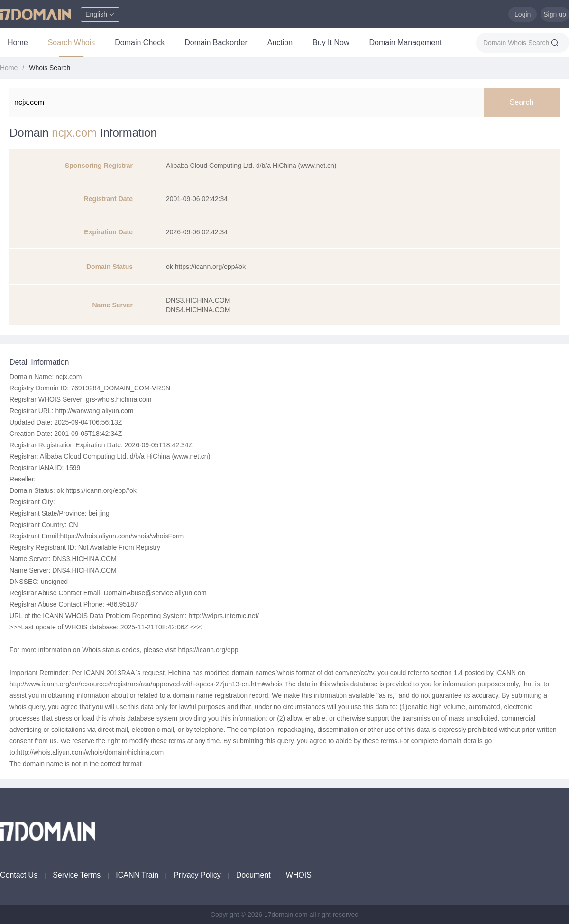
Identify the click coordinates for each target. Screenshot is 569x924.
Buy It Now (331, 42)
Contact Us (19, 875)
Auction (280, 42)
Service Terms (77, 875)
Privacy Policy (197, 875)
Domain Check (140, 42)
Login (523, 14)
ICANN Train (137, 875)
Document (253, 875)
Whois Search (50, 68)
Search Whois (72, 42)
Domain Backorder (216, 42)
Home (18, 42)
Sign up (555, 14)
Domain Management (405, 42)
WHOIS (299, 875)
